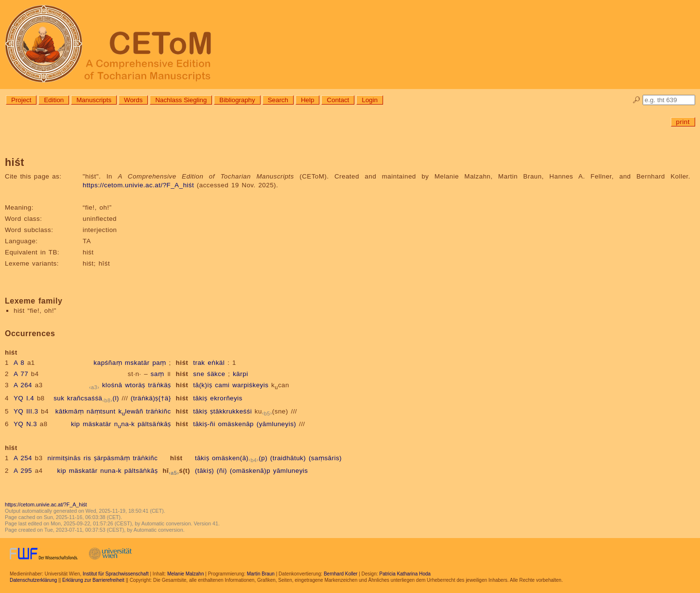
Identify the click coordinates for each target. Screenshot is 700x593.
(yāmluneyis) (277, 424)
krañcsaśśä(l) (93, 398)
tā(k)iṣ (202, 385)
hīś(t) (176, 471)
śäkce (216, 374)
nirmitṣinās (64, 458)
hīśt (176, 458)
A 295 (23, 471)
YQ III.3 (26, 411)
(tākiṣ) (204, 471)
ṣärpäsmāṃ (112, 458)
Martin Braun (261, 574)
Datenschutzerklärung (33, 580)
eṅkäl (216, 363)
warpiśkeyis (250, 385)
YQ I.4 (24, 398)
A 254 (23, 458)
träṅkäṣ (159, 385)
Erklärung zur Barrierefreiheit (93, 580)
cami (222, 385)
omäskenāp (236, 424)
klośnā (112, 385)
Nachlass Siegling (181, 100)
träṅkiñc (158, 411)
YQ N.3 (25, 424)
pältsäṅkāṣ (154, 424)
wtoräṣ (135, 385)
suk (59, 398)
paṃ (159, 363)
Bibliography (237, 100)
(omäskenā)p (250, 471)
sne (199, 374)
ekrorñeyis (226, 398)
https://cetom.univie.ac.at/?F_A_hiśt (138, 185)
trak (199, 363)
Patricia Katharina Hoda (405, 574)
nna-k (125, 424)
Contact (338, 100)
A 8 (19, 363)
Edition (54, 100)
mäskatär (97, 424)
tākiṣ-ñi (204, 424)
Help (307, 100)
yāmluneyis (291, 471)
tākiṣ (200, 398)
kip (76, 424)
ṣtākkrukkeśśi (231, 411)
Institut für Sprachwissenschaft (116, 574)
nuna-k (111, 471)
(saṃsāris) (325, 458)
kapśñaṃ (108, 363)
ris (87, 458)
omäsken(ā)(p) (240, 458)
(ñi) (222, 471)
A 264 (23, 385)
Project (21, 100)
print (683, 122)
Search (278, 100)
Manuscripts (94, 100)
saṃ (157, 374)
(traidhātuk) (288, 458)
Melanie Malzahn (186, 574)
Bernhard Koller (341, 574)
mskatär (137, 363)
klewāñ (131, 411)
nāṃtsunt (101, 411)
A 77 (21, 374)
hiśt (182, 363)
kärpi (240, 374)
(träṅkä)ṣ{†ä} (151, 398)
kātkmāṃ (70, 411)
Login (370, 100)
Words (133, 100)
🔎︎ (637, 100)
